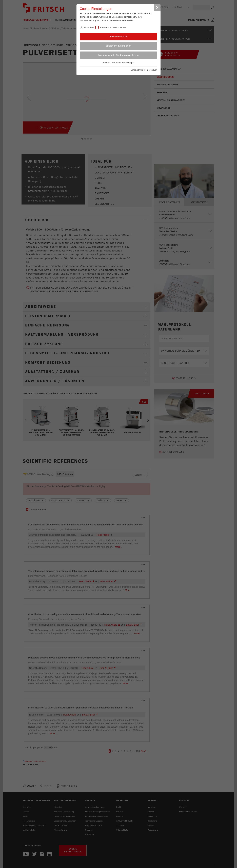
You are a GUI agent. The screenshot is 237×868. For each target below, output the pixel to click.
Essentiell (89, 28)
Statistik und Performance (113, 28)
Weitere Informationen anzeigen (118, 63)
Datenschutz (137, 70)
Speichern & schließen (118, 46)
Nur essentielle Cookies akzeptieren (118, 55)
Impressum (152, 70)
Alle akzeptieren (118, 37)
